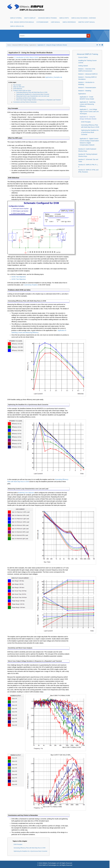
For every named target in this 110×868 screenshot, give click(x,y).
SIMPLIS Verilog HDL (17, 26)
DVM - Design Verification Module (22, 22)
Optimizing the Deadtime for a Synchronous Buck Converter (33, 94)
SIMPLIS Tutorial (16, 18)
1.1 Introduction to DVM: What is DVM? (26, 57)
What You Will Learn (19, 87)
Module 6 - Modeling (85, 91)
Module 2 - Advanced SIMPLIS (88, 74)
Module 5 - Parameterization (87, 88)
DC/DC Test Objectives (19, 277)
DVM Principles (18, 844)
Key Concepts (17, 85)
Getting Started (83, 66)
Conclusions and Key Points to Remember (25, 102)
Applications (33, 45)
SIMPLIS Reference (69, 22)
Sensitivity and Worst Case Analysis (26, 98)
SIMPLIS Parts (64, 18)
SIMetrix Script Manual (87, 22)
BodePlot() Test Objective (26, 493)
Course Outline (83, 57)
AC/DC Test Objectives (19, 279)
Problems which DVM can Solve (22, 91)
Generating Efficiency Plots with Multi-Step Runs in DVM (32, 92)
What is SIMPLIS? (30, 18)
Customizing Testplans (31, 285)
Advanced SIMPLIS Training (47, 18)
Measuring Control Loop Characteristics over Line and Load (33, 96)
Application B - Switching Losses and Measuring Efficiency (87, 104)
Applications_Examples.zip (54, 77)
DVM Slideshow (18, 89)
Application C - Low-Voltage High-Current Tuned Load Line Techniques (89, 112)
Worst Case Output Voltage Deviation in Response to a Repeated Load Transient (39, 100)
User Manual (55, 22)
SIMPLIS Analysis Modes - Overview (84, 18)
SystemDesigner (42, 22)
